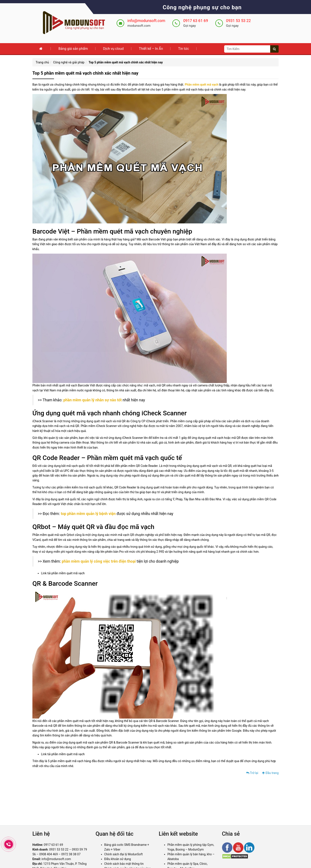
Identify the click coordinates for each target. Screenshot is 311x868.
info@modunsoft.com (146, 21)
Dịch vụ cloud (113, 49)
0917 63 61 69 (196, 21)
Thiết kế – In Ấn (151, 49)
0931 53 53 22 (239, 21)
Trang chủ (42, 62)
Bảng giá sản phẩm (73, 49)
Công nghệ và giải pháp (69, 62)
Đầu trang (270, 773)
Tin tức (184, 49)
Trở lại (252, 773)
